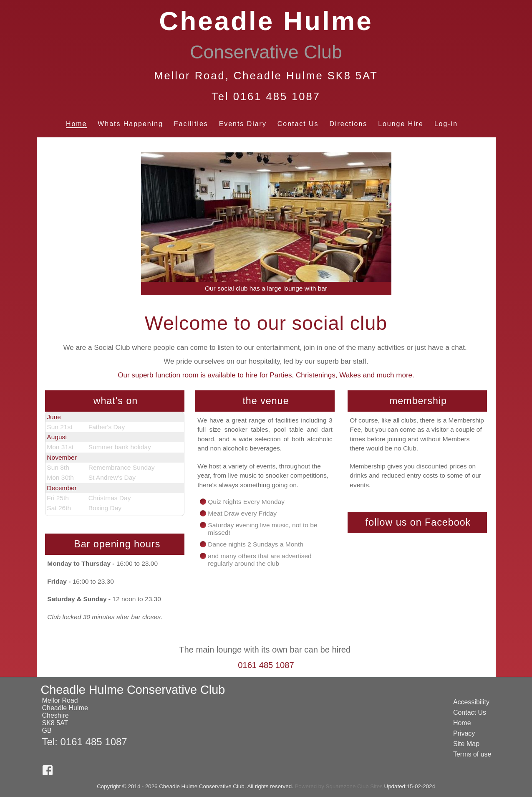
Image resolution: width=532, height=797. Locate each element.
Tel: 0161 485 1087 (85, 742)
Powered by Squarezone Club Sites (338, 786)
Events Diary (243, 124)
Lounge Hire (401, 124)
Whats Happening (130, 124)
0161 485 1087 (266, 665)
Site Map (466, 744)
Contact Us (298, 124)
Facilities (191, 124)
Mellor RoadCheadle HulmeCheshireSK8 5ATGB (65, 715)
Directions (348, 124)
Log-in (446, 124)
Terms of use (472, 754)
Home (76, 124)
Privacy (464, 733)
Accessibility (471, 702)
